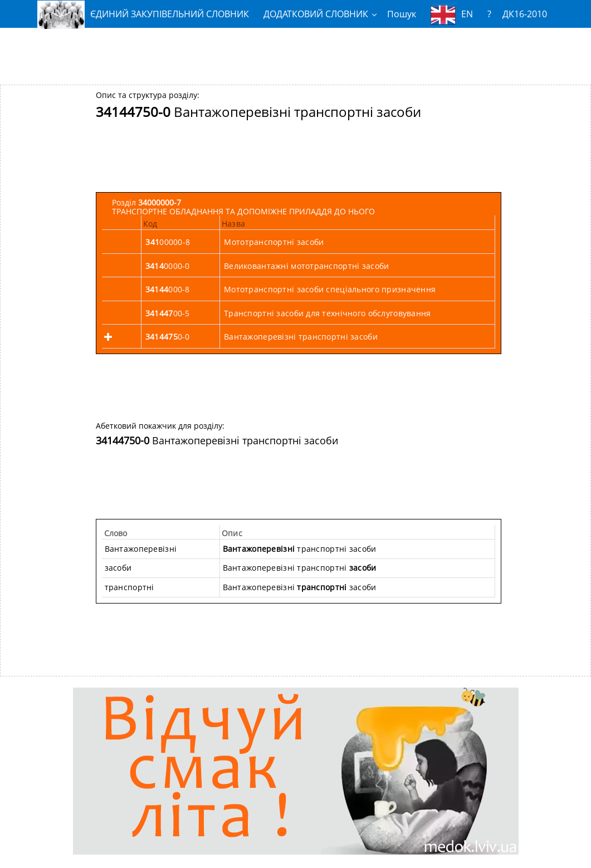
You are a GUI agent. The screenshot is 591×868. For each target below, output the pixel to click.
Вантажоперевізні (141, 549)
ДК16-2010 (525, 14)
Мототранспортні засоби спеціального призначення (330, 289)
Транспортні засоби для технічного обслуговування (327, 313)
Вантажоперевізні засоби (300, 587)
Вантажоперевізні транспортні (300, 568)
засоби (118, 568)
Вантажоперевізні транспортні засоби (301, 337)
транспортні (130, 587)
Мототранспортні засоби (274, 242)
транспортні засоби (300, 549)
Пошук (402, 14)
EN (452, 15)
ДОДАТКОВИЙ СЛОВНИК (316, 14)
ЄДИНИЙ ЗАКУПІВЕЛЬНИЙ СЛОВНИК (143, 14)
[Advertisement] (296, 52)
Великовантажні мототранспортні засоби (306, 266)
